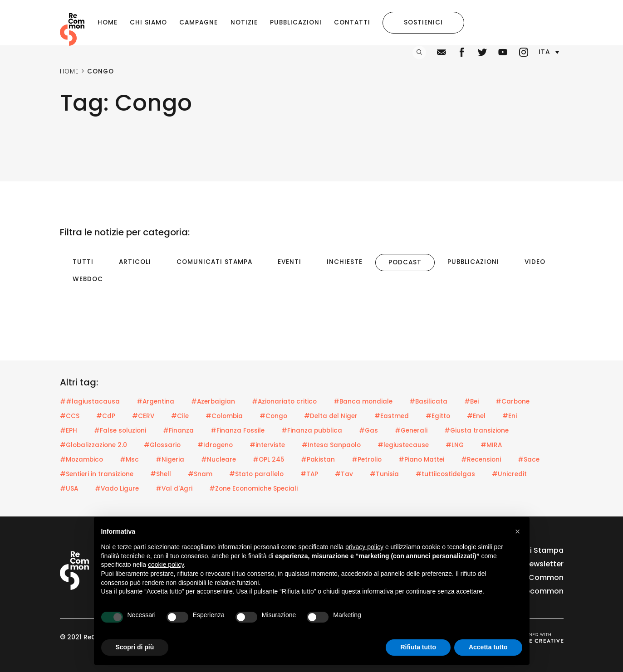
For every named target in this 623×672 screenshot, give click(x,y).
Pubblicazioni (296, 22)
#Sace (529, 460)
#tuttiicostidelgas (445, 474)
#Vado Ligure (117, 489)
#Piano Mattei (421, 460)
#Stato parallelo (256, 474)
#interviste (267, 445)
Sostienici (423, 22)
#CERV (143, 416)
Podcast (405, 262)
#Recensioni (481, 460)
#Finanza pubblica (312, 431)
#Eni (510, 416)
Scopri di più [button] (135, 647)
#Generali (411, 431)
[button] (549, 52)
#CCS (70, 416)
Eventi (289, 262)
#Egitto (438, 416)
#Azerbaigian (213, 402)
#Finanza (178, 431)
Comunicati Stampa (214, 262)
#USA (69, 489)
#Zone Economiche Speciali (253, 489)
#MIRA (491, 445)
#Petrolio (367, 460)
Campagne (199, 22)
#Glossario (162, 445)
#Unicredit (509, 474)
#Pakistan (318, 460)
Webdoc (88, 279)
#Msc (129, 460)
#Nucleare (218, 460)
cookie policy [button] (166, 565)
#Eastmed (392, 416)
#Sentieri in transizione (97, 474)
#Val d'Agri (174, 489)
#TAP (309, 474)
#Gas (368, 431)
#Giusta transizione (476, 431)
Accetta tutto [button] (488, 647)
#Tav (344, 474)
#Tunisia (384, 474)
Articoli (135, 262)
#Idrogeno (215, 445)
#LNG (455, 445)
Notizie (244, 22)
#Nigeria (170, 460)
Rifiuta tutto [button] (418, 647)
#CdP (106, 416)
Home (108, 22)
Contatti (352, 22)
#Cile (180, 416)
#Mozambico (81, 460)
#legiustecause (403, 445)
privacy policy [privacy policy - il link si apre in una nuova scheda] (364, 547)
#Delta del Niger (331, 416)
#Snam (200, 474)
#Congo (273, 416)
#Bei (471, 402)
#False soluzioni (120, 431)
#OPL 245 (268, 460)
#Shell (161, 474)
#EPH (69, 431)
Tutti (83, 262)
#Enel (476, 416)
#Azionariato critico (284, 402)
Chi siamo (148, 22)
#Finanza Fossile (238, 431)
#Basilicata (428, 402)
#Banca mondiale (363, 402)
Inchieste (345, 262)
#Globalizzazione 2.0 (93, 445)
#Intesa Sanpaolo (331, 445)
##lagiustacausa (90, 402)
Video (535, 262)
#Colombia (224, 416)
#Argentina (155, 402)
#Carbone (513, 402)
